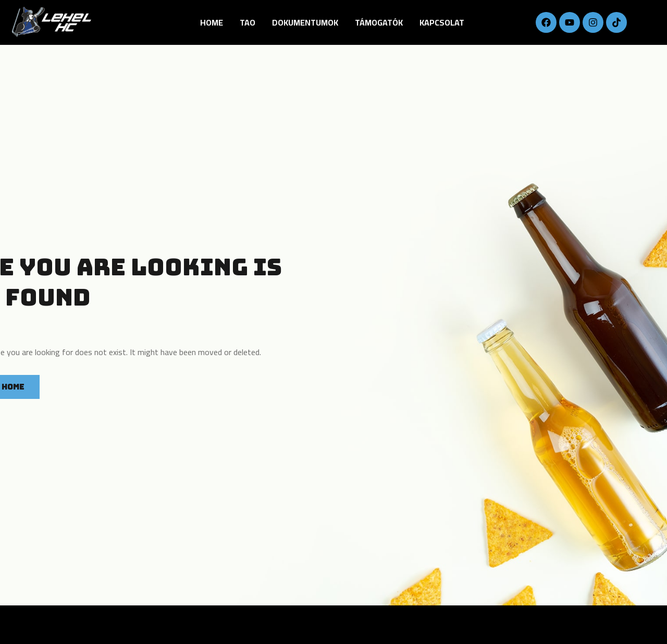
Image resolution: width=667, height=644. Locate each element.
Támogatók (379, 22)
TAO (248, 22)
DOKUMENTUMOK (305, 22)
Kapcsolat (442, 22)
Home (212, 22)
